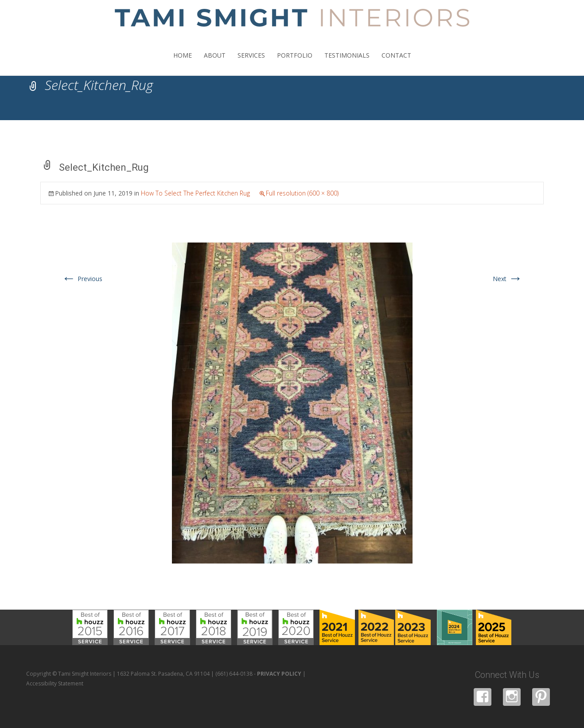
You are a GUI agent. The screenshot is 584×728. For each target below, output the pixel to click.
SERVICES (251, 63)
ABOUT (215, 63)
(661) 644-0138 (234, 674)
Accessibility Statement (55, 683)
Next (508, 279)
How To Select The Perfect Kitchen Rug (195, 193)
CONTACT (396, 63)
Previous (82, 279)
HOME (183, 63)
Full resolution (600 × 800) (302, 193)
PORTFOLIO (295, 63)
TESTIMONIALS (347, 63)
